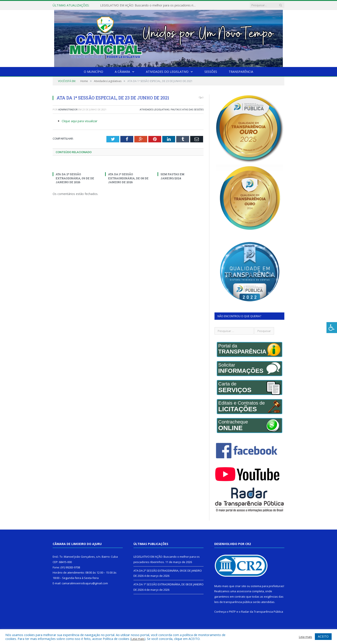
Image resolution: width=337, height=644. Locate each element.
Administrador (68, 109)
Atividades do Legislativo (167, 72)
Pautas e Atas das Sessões (187, 109)
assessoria (244, 591)
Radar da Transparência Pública (262, 612)
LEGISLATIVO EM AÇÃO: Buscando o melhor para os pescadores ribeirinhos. (150, 5)
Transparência (241, 72)
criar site (240, 586)
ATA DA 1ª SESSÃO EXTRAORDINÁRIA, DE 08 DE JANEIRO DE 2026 (128, 178)
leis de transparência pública (233, 602)
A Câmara (122, 72)
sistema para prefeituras (267, 586)
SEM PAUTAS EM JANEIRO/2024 (172, 176)
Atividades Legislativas (155, 109)
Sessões (211, 72)
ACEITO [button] (323, 636)
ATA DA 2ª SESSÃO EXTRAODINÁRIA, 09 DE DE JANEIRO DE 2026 (75, 178)
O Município (93, 72)
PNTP (232, 612)
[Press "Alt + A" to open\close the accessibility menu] (332, 328)
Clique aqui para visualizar (80, 121)
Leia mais (138, 639)
